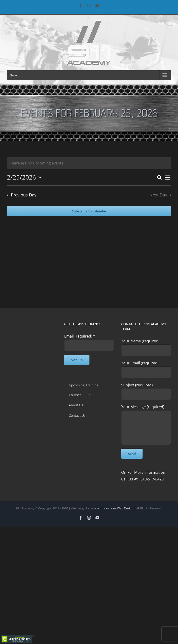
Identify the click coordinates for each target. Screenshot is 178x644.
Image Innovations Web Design (112, 508)
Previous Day (24, 195)
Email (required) (80, 336)
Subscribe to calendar (89, 211)
